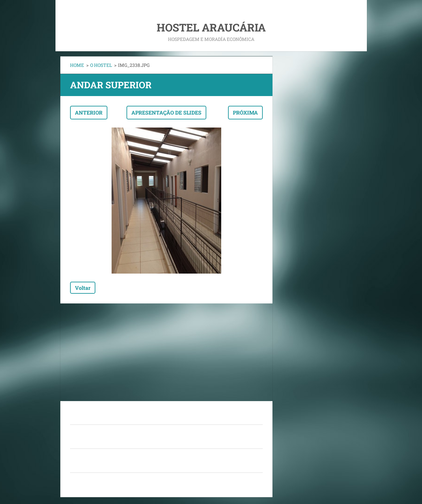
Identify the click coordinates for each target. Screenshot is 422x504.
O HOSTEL (101, 65)
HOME (77, 65)
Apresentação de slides (166, 112)
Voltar (83, 288)
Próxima (245, 112)
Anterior (89, 112)
